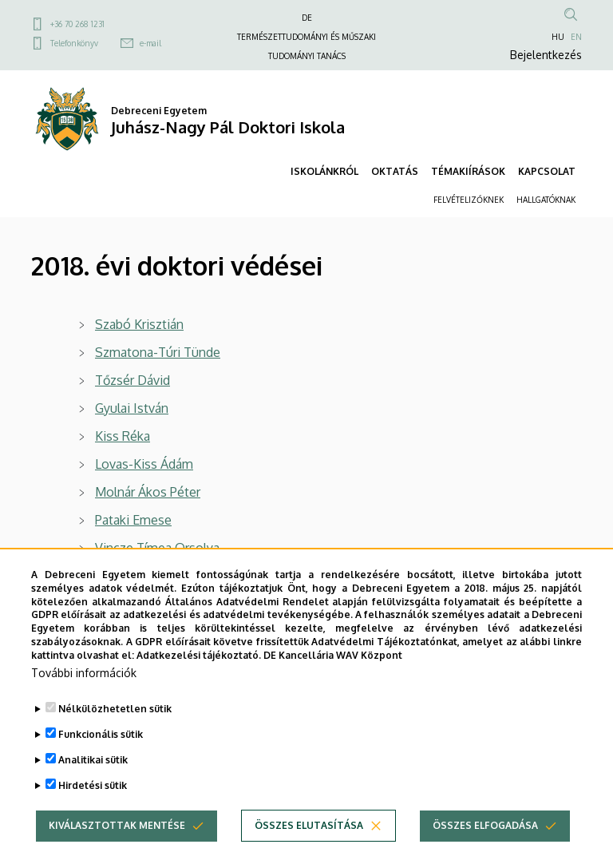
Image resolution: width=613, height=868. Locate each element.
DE (307, 18)
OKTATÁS (395, 171)
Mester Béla (130, 576)
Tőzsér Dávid (132, 380)
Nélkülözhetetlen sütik (115, 738)
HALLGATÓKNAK (546, 200)
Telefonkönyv (74, 43)
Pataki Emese (133, 520)
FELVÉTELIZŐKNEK (469, 200)
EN (576, 37)
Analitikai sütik (93, 789)
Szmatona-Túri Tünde (158, 352)
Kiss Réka (123, 436)
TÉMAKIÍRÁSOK (468, 171)
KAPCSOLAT (547, 171)
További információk (84, 702)
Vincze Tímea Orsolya (157, 548)
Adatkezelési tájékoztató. (199, 685)
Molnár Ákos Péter (148, 492)
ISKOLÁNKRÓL (324, 171)
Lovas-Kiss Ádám (144, 464)
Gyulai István (132, 408)
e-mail (150, 43)
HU (558, 37)
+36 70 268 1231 (77, 24)
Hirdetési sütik (93, 815)
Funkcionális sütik (101, 764)
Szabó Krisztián (139, 324)
